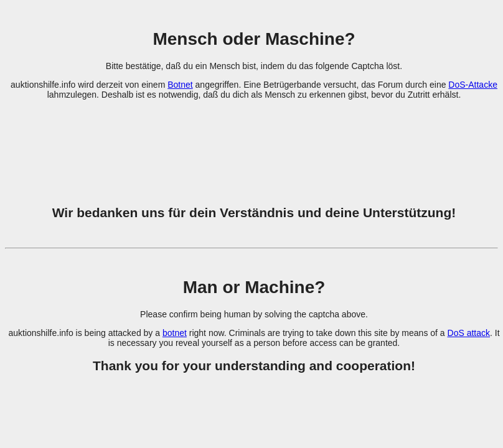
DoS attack (469, 333)
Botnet (180, 85)
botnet (175, 333)
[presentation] (254, 145)
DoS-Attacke (473, 85)
